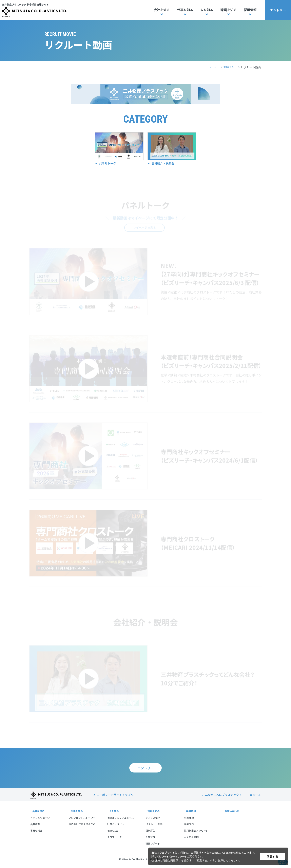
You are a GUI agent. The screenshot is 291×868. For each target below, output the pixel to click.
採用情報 (250, 10)
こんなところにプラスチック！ (222, 797)
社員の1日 (113, 833)
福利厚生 (150, 833)
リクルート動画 (154, 826)
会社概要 (35, 826)
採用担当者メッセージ (196, 833)
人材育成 (150, 839)
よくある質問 (191, 839)
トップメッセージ (40, 820)
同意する (272, 856)
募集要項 (189, 820)
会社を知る (162, 10)
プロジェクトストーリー (82, 820)
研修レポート (153, 846)
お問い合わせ (231, 813)
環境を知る (229, 10)
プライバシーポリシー (175, 856)
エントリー (278, 10)
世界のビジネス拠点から (82, 826)
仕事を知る (185, 10)
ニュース (255, 797)
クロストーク (114, 839)
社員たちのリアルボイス (120, 820)
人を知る (207, 10)
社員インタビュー (117, 826)
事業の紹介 (36, 833)
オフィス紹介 (153, 820)
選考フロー (190, 826)
